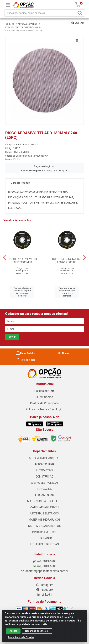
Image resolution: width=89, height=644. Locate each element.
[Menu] (8, 5)
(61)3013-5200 (44, 566)
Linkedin (44, 595)
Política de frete (44, 391)
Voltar (78, 23)
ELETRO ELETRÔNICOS (44, 483)
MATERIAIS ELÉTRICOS (45, 513)
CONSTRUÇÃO (44, 477)
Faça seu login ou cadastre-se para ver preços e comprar (44, 168)
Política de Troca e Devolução (44, 409)
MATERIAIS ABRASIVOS (44, 507)
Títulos (63, 353)
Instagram (45, 585)
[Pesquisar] (81, 13)
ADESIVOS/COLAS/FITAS (45, 458)
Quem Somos (44, 397)
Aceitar (13, 633)
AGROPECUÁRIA (45, 464)
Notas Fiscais (26, 360)
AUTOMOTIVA (44, 470)
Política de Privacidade (45, 403)
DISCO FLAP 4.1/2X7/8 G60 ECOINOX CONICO (67, 261)
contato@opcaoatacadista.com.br (44, 571)
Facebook (45, 590)
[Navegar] (4, 257)
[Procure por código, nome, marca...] (41, 13)
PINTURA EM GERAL (44, 532)
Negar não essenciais (37, 633)
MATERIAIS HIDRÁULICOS (45, 520)
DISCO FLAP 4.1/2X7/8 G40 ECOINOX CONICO (22, 261)
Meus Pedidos (26, 353)
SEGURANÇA (45, 538)
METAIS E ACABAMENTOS (44, 526)
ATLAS (16, 160)
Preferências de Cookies (21, 640)
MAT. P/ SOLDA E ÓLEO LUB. (44, 501)
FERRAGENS (44, 489)
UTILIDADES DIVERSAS (45, 544)
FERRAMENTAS (45, 495)
